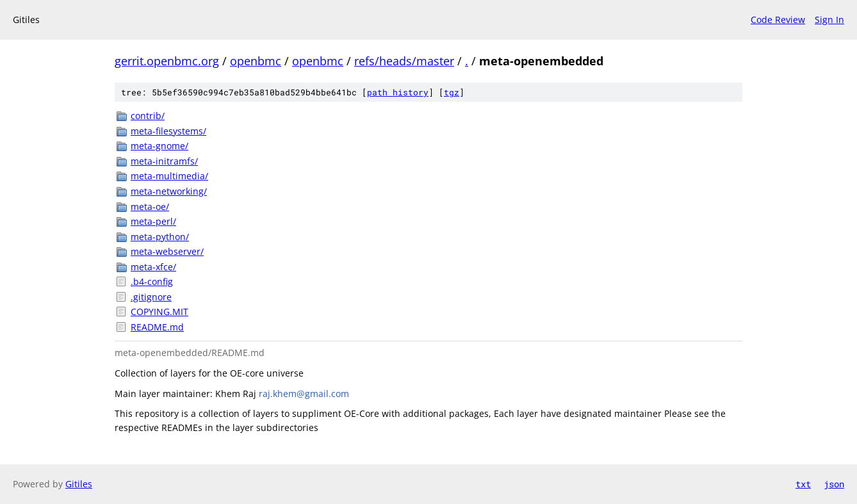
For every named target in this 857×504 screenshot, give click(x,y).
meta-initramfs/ (164, 161)
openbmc (256, 61)
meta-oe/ (150, 207)
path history (398, 92)
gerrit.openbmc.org (167, 61)
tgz (452, 92)
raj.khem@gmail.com (304, 394)
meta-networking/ (169, 191)
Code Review (778, 20)
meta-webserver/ (167, 251)
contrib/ (148, 116)
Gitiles (79, 484)
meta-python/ (160, 237)
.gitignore (151, 297)
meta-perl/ (153, 221)
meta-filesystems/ (168, 131)
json (834, 484)
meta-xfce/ (153, 267)
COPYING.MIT (159, 312)
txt (803, 484)
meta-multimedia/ (169, 176)
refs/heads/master (404, 61)
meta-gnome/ (159, 146)
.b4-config (152, 281)
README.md (157, 327)
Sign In (829, 20)
